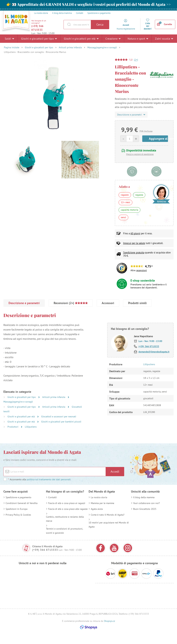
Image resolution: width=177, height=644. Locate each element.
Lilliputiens (31, 427)
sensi (123, 217)
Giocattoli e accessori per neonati (59, 416)
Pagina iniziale (12, 47)
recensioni (141, 270)
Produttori (13, 427)
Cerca (100, 24)
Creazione (113, 39)
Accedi (115, 471)
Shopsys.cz (109, 621)
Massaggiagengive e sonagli (102, 47)
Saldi (9, 39)
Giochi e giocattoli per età (81, 39)
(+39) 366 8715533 (37, 28)
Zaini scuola (164, 39)
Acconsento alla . (39, 479)
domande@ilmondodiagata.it (154, 352)
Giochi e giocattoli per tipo (39, 39)
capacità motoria (129, 210)
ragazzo (125, 195)
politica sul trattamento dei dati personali (49, 479)
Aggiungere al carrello (158, 139)
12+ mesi (125, 202)
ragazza (139, 195)
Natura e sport (138, 39)
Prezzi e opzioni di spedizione (140, 154)
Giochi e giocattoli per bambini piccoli (61, 422)
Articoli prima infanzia (70, 47)
